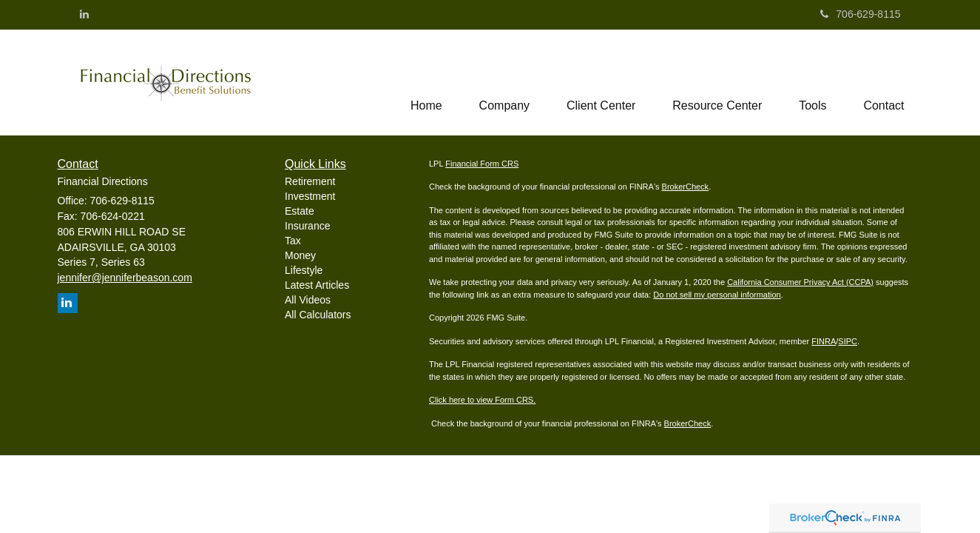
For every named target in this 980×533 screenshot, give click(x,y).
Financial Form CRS (482, 164)
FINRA (824, 341)
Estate (300, 211)
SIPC (848, 341)
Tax (293, 241)
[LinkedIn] (84, 14)
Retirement (310, 181)
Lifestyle (304, 270)
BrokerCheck (686, 187)
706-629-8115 (860, 14)
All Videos (308, 300)
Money (300, 255)
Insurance (307, 226)
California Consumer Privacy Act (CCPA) (800, 282)
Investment (310, 196)
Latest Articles (317, 285)
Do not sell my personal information (717, 295)
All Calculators (318, 315)
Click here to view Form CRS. (482, 400)
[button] (504, 82)
